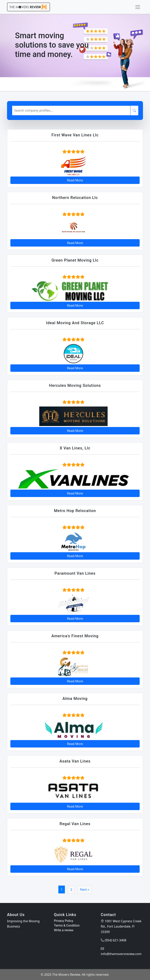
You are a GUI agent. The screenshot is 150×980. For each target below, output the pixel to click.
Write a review (64, 930)
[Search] (71, 111)
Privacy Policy (64, 921)
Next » (85, 889)
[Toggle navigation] (138, 7)
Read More (75, 180)
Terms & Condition (67, 925)
